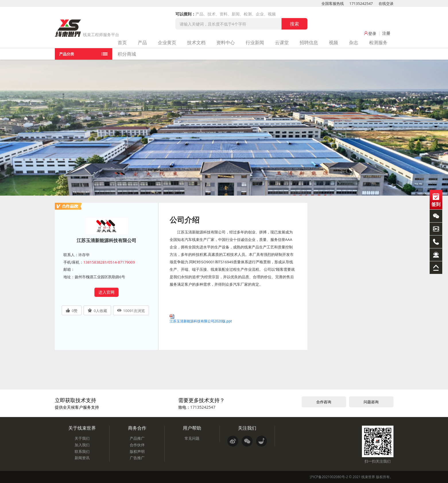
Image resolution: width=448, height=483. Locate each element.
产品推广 (137, 438)
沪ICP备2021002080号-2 (329, 477)
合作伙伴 (137, 445)
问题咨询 (371, 402)
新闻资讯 (82, 458)
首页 (122, 42)
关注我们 (247, 428)
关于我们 (82, 438)
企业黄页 (167, 42)
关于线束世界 (82, 428)
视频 (333, 42)
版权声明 (137, 451)
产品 (142, 42)
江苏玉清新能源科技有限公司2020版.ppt (201, 321)
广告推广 (137, 458)
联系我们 (82, 451)
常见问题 (192, 438)
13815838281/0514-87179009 (109, 262)
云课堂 (282, 42)
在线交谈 (386, 3)
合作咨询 (324, 402)
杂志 (354, 42)
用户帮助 (192, 428)
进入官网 (106, 292)
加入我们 (82, 445)
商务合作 (137, 428)
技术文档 (196, 42)
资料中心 (226, 42)
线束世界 (368, 477)
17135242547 (361, 3)
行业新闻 (255, 42)
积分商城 (127, 54)
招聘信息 (309, 42)
